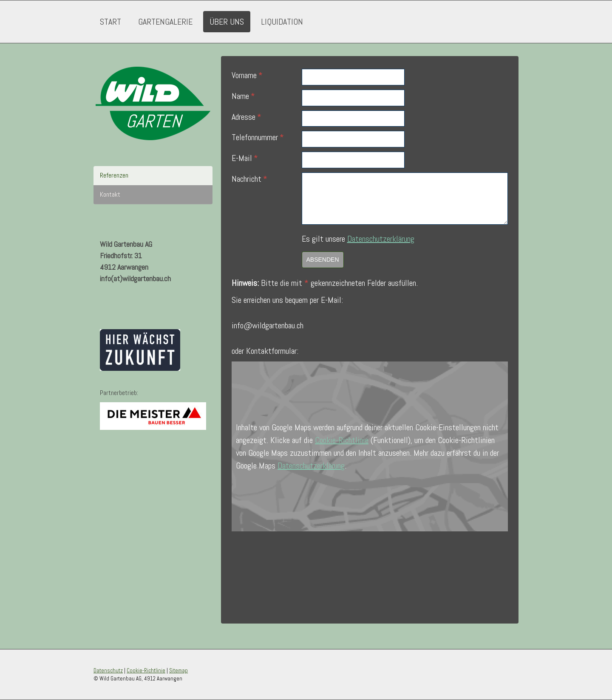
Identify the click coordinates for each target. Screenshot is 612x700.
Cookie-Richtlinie (342, 440)
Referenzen (114, 175)
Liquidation (282, 22)
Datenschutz (108, 670)
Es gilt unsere (358, 239)
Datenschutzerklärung (381, 239)
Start (110, 22)
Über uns (227, 22)
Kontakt (110, 194)
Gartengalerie (165, 22)
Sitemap (178, 670)
